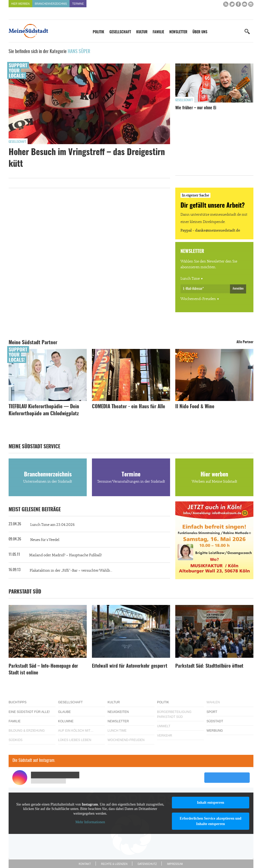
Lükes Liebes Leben (75, 740)
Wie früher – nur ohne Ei (196, 108)
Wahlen (213, 702)
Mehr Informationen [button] (90, 822)
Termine (78, 4)
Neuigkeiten (118, 712)
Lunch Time (190, 279)
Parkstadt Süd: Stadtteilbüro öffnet (209, 666)
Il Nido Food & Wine (195, 407)
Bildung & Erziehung (27, 731)
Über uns (200, 32)
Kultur (142, 32)
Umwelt (164, 726)
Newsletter (178, 32)
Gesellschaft (120, 32)
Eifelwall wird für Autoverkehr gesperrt (130, 666)
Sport (212, 712)
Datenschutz (147, 864)
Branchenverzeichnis (51, 4)
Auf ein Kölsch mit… (76, 731)
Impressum (175, 864)
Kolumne (66, 721)
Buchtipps (18, 702)
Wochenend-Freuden (198, 299)
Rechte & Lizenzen (114, 864)
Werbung (215, 731)
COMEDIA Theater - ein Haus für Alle (129, 407)
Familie (158, 32)
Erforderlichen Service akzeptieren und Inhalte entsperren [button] (211, 821)
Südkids (15, 740)
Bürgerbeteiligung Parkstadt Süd (174, 714)
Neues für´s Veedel (45, 540)
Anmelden (238, 289)
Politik (98, 32)
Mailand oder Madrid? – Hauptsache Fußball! (65, 555)
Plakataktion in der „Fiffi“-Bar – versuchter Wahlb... (71, 571)
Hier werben (20, 4)
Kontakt (85, 864)
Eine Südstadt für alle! (29, 712)
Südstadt (215, 721)
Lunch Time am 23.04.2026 (52, 525)
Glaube (64, 712)
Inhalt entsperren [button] (210, 803)
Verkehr (165, 736)
